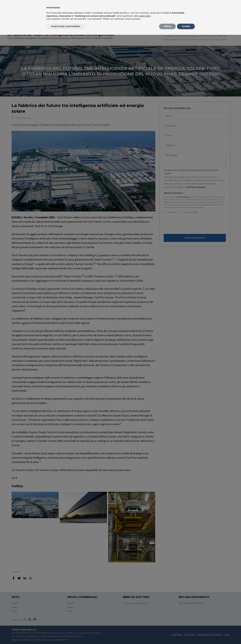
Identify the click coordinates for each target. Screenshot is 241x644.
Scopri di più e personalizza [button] (66, 26)
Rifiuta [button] (167, 26)
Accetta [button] (186, 26)
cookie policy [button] (144, 16)
